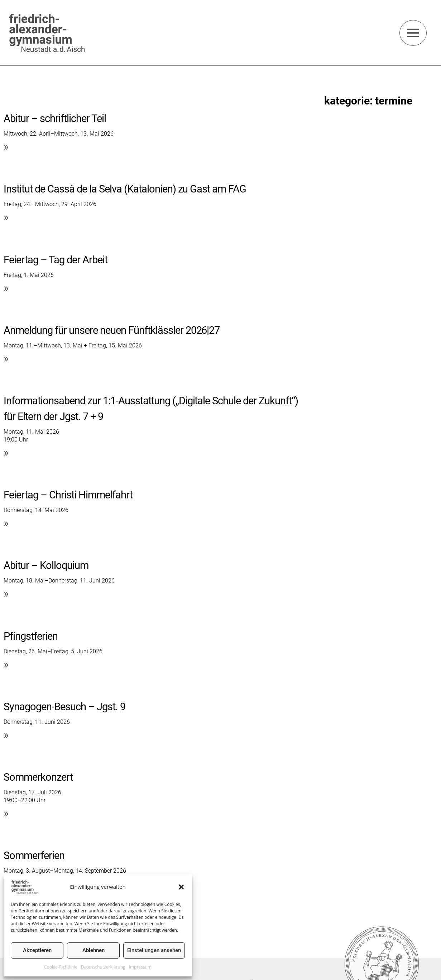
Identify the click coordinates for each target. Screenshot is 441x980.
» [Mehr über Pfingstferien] (6, 664)
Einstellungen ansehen (154, 950)
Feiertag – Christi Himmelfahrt (70, 495)
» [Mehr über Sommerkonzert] (6, 813)
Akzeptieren (37, 950)
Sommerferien (35, 855)
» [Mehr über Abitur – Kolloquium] (6, 593)
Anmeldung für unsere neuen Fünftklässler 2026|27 (116, 330)
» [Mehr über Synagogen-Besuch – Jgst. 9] (6, 735)
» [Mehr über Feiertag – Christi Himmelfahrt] (6, 523)
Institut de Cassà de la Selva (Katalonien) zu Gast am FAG (128, 189)
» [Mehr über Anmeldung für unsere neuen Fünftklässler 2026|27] (6, 358)
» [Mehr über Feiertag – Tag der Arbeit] (6, 288)
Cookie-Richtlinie (61, 967)
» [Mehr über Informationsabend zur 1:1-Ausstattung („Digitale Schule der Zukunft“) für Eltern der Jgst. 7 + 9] (6, 452)
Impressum (140, 967)
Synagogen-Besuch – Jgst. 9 (67, 706)
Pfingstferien (32, 636)
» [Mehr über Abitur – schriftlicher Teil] (6, 147)
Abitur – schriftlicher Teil (57, 118)
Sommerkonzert (39, 777)
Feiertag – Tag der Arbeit (57, 260)
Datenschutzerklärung (103, 967)
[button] (181, 887)
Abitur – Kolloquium (47, 565)
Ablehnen (94, 950)
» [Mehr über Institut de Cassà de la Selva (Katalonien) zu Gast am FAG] (6, 217)
